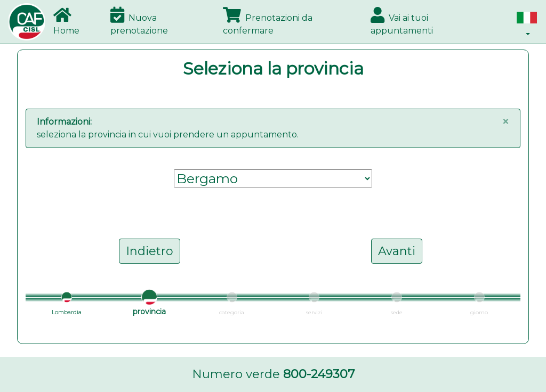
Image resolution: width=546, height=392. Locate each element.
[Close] (505, 122)
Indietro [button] (150, 251)
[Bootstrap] (27, 22)
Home (66, 21)
